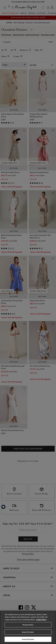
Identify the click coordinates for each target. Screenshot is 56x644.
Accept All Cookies (28, 639)
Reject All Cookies (28, 632)
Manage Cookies (28, 625)
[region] (28, 627)
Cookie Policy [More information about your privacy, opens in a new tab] (41, 620)
